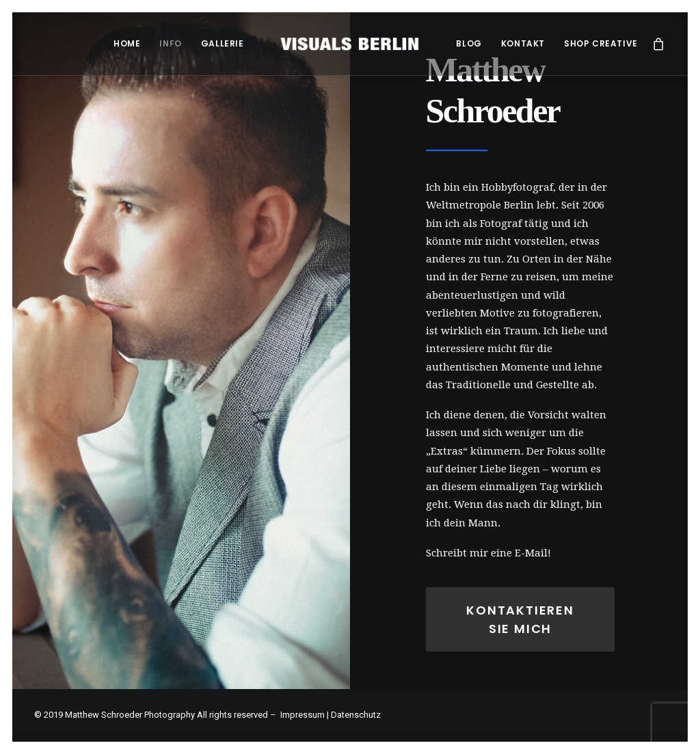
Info (170, 43)
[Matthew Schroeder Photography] (350, 44)
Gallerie (223, 43)
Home (127, 43)
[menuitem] (127, 44)
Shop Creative (601, 43)
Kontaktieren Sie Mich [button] (522, 619)
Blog (469, 43)
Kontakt (523, 43)
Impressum (302, 715)
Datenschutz (356, 715)
